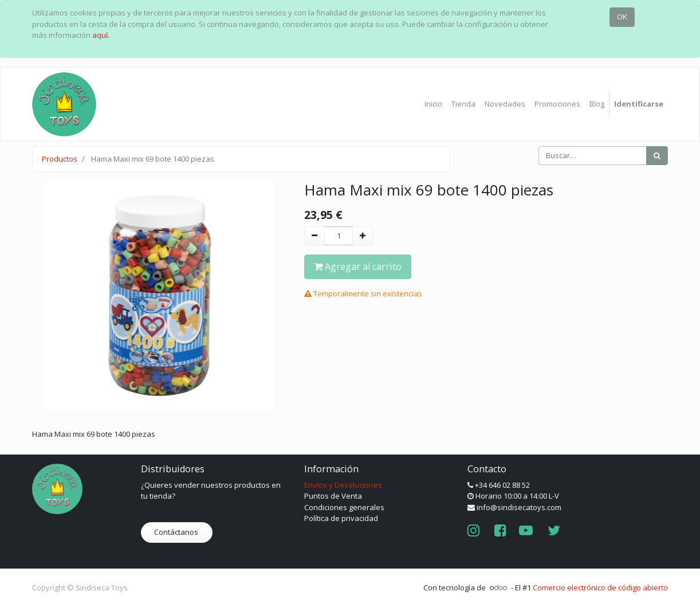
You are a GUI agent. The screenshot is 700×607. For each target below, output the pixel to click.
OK (622, 17)
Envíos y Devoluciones (343, 485)
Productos (60, 159)
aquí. (101, 35)
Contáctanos (177, 532)
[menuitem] (433, 104)
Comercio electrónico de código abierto (600, 588)
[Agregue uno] (363, 236)
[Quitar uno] (314, 236)
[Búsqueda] (657, 156)
